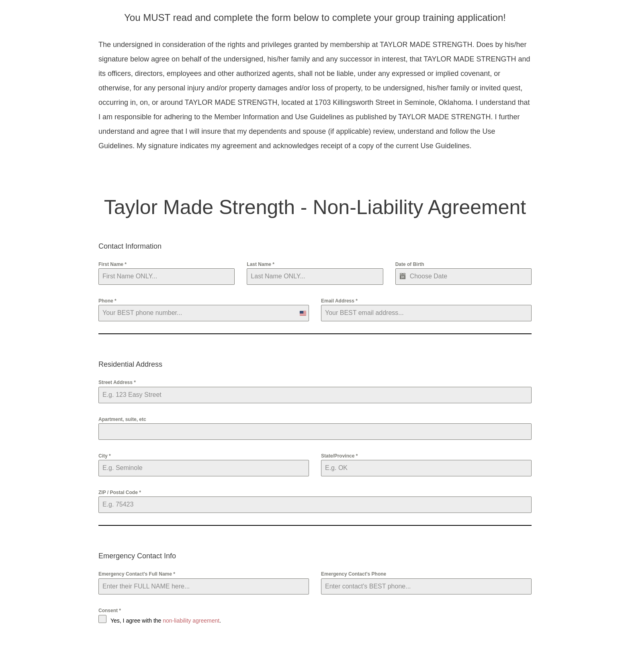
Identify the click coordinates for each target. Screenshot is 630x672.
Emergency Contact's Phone (354, 574)
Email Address (339, 301)
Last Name (261, 264)
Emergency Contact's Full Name (137, 574)
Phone (107, 301)
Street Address (117, 382)
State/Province (339, 456)
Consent (110, 611)
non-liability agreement (191, 621)
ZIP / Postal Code (120, 492)
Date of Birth (410, 264)
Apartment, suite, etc (122, 419)
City (105, 456)
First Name (112, 264)
